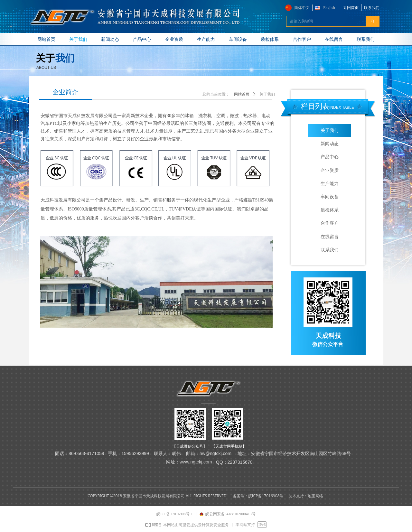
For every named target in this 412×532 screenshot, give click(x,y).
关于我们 (267, 94)
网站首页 (242, 94)
